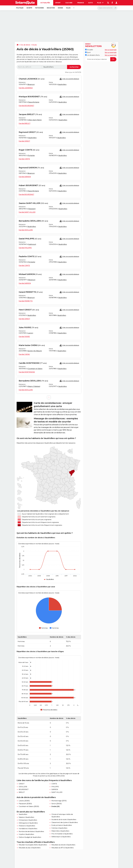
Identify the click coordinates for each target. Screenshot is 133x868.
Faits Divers (39, 8)
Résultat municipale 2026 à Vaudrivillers (33, 845)
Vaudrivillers (62, 84)
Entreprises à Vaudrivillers (28, 820)
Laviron (30, 333)
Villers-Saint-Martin (35, 120)
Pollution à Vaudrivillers (27, 826)
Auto (90, 3)
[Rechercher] (107, 8)
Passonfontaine (34, 102)
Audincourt (32, 244)
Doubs (34, 45)
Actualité (89, 50)
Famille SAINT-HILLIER (27, 212)
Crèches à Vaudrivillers (59, 828)
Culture (69, 3)
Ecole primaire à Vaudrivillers (62, 825)
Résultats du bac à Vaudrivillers (30, 848)
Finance (81, 3)
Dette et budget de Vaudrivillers (30, 837)
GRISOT (22, 784)
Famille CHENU (24, 354)
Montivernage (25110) (59, 801)
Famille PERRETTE (26, 301)
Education (51, 8)
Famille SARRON (25, 177)
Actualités (45, 3)
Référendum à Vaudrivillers (61, 837)
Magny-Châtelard (34, 386)
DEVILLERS (23, 787)
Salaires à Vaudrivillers (26, 817)
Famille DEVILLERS (26, 230)
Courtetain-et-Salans (35, 369)
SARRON (55, 789)
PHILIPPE (55, 787)
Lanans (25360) (24, 801)
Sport (58, 3)
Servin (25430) (56, 804)
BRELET (22, 792)
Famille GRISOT (24, 141)
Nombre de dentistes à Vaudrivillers (31, 831)
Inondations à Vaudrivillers (28, 829)
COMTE (54, 784)
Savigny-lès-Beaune (35, 351)
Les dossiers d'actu (92, 55)
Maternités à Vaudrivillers (60, 831)
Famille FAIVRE (24, 337)
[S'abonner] (101, 59)
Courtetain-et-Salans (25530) (29, 806)
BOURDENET (24, 789)
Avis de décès (25, 45)
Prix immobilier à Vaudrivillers (62, 834)
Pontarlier (31, 156)
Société (29, 8)
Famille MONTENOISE (27, 372)
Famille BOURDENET (26, 106)
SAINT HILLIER (57, 792)
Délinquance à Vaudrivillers (28, 823)
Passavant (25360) (25, 804)
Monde (60, 8)
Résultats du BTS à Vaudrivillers (62, 848)
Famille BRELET (25, 123)
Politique (20, 8)
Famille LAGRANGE (26, 88)
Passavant (32, 209)
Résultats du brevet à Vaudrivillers (63, 845)
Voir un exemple (111, 50)
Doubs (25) (55, 806)
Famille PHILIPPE (25, 248)
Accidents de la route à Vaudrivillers (64, 820)
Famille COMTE (24, 159)
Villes (68, 8)
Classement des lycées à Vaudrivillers (65, 822)
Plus (100, 3)
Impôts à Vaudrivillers (26, 834)
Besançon (31, 84)
